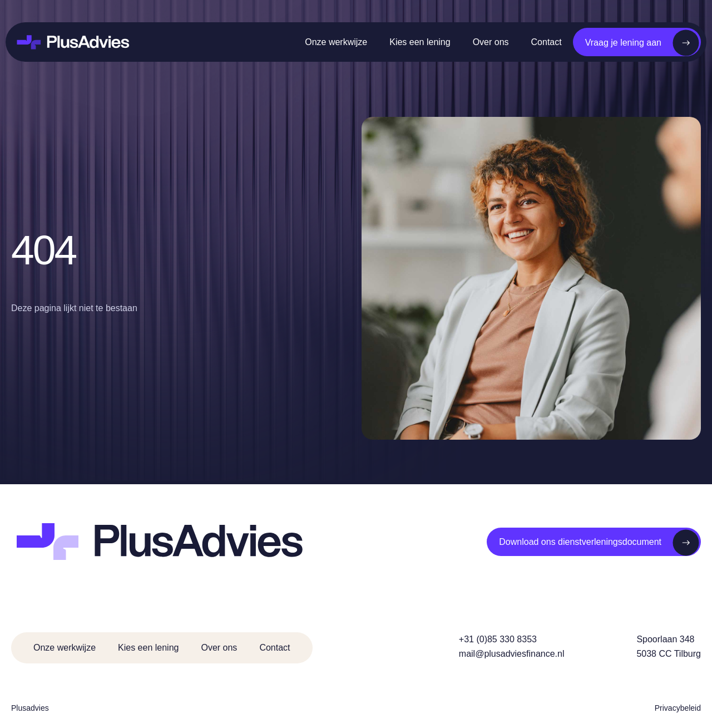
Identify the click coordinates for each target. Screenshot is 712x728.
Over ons (491, 42)
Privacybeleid (678, 708)
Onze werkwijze (336, 42)
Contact (547, 42)
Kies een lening (420, 42)
